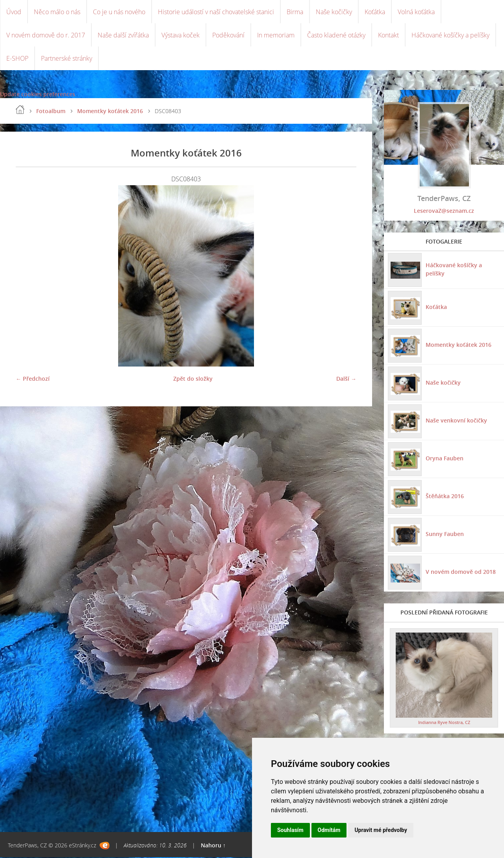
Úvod (14, 12)
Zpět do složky (193, 379)
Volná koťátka (416, 12)
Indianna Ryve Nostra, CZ (444, 723)
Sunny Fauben (445, 535)
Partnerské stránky (67, 59)
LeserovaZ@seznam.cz (444, 211)
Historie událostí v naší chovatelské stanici (216, 12)
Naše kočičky (334, 12)
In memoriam (276, 35)
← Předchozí (33, 379)
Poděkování (228, 35)
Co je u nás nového (119, 12)
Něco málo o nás (57, 12)
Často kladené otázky (336, 35)
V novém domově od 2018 (461, 572)
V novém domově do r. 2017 (46, 35)
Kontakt (388, 35)
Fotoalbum (51, 112)
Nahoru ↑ (213, 846)
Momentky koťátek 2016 (110, 112)
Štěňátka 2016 (445, 497)
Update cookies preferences (38, 95)
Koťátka (375, 12)
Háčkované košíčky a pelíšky (450, 35)
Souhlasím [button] (290, 830)
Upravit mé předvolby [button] (381, 830)
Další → (346, 379)
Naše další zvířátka (123, 35)
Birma (295, 12)
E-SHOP (17, 59)
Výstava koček (181, 35)
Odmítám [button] (329, 830)
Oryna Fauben (445, 459)
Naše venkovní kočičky (456, 421)
